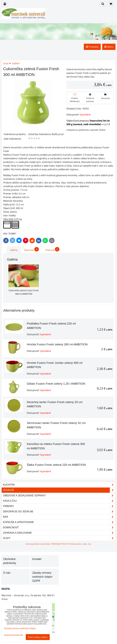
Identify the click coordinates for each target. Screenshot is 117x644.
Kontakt (37, 559)
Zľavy (59, 538)
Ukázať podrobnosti (13, 635)
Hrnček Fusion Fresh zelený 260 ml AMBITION (57, 344)
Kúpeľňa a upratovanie (59, 522)
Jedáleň (59, 490)
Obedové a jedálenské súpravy (59, 496)
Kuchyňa (59, 485)
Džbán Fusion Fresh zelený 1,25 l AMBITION (56, 384)
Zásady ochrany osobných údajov (20, 628)
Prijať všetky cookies (38, 637)
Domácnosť (59, 528)
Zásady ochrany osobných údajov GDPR (42, 577)
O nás (7, 573)
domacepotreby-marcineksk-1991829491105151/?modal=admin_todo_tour (59, 544)
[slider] (34, 138)
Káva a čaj (59, 501)
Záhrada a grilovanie (59, 533)
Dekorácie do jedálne (59, 512)
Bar (59, 517)
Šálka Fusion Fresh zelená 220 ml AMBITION (56, 465)
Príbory (59, 506)
